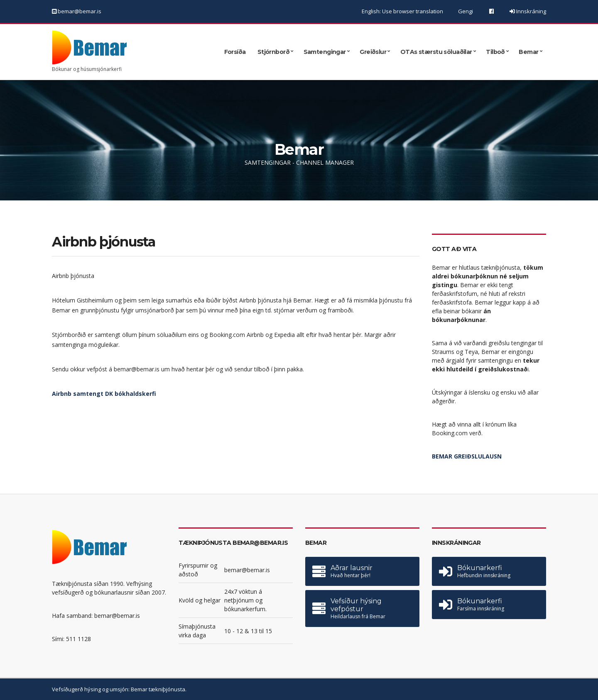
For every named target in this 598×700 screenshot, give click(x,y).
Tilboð (495, 51)
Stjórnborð (273, 51)
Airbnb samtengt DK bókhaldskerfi (104, 394)
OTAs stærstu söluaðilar (436, 51)
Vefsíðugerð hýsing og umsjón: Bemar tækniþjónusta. (119, 689)
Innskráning (531, 11)
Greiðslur (373, 51)
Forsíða (235, 51)
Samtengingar (325, 51)
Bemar (528, 51)
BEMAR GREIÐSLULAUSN (467, 456)
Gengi (466, 11)
